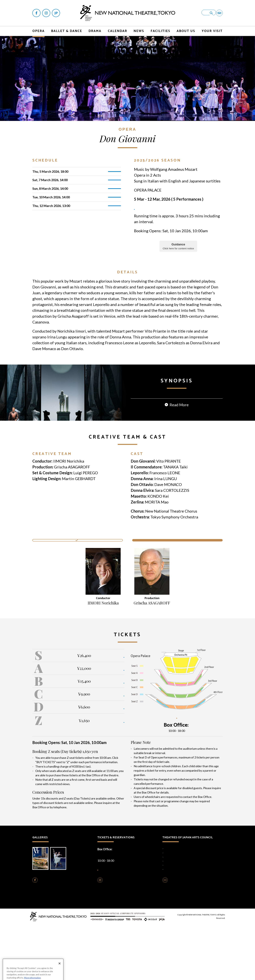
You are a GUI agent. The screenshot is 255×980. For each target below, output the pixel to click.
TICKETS (115, 168)
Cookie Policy (122, 953)
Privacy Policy (105, 953)
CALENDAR (117, 28)
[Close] (60, 973)
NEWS (139, 28)
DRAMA (95, 28)
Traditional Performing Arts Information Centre (186, 919)
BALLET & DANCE (67, 28)
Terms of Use (137, 953)
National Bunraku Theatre (176, 911)
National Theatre (172, 899)
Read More (179, 451)
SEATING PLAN (177, 763)
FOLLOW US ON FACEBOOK (58, 935)
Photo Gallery (62, 912)
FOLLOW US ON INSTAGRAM (124, 935)
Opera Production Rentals (121, 946)
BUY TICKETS (113, 700)
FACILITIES (160, 28)
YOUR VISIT (212, 28)
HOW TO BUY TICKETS (122, 921)
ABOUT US (186, 28)
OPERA (38, 28)
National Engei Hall (173, 903)
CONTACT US (178, 935)
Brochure (42, 912)
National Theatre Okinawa (176, 915)
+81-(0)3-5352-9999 (190, 775)
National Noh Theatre (174, 907)
